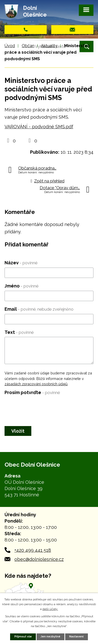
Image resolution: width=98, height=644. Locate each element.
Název (21, 263)
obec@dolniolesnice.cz (39, 559)
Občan (28, 46)
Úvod (10, 46)
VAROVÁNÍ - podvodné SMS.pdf (39, 127)
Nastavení (76, 637)
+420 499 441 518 (33, 550)
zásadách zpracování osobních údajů (36, 384)
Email (39, 309)
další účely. (50, 609)
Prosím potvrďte (32, 392)
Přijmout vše (23, 637)
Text (19, 332)
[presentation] (43, 407)
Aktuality (49, 46)
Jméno (21, 286)
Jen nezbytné (51, 637)
